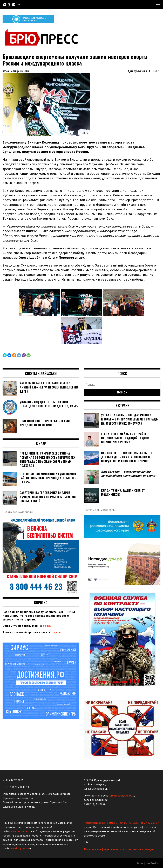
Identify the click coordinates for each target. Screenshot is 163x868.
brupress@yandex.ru (122, 796)
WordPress (155, 863)
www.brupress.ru (20, 831)
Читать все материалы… (19, 512)
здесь (47, 626)
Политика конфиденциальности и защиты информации (119, 849)
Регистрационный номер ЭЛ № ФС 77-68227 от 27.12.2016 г (121, 823)
